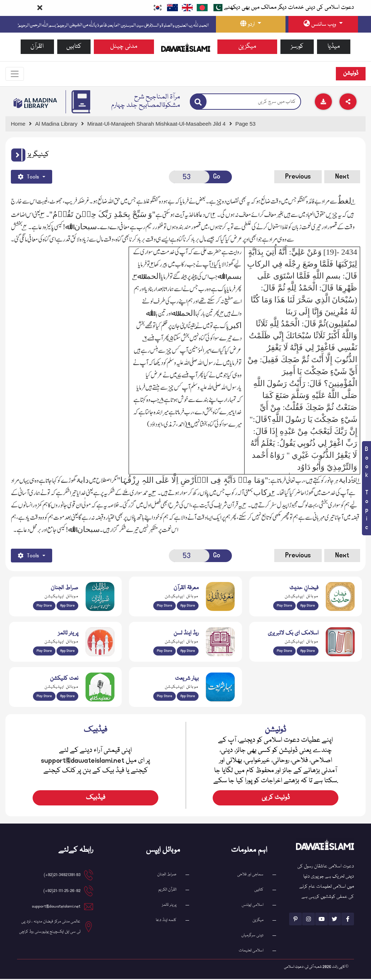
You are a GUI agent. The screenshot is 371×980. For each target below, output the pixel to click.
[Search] (198, 103)
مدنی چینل (124, 47)
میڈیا (334, 47)
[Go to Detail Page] (160, 125)
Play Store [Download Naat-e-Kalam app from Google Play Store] (44, 697)
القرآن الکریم (167, 891)
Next (342, 177)
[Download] (323, 103)
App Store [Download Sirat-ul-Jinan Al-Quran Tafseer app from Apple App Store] (67, 606)
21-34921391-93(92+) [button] (62, 876)
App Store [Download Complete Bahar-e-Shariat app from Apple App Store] (188, 697)
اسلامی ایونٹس (253, 906)
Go (217, 177)
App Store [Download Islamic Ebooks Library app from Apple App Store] (308, 652)
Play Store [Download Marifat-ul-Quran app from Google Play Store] (164, 606)
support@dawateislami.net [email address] (56, 907)
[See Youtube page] (322, 920)
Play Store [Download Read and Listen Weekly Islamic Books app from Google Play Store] (164, 652)
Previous (298, 177)
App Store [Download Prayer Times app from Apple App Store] (67, 652)
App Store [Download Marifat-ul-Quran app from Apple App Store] (188, 606)
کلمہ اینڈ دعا (166, 921)
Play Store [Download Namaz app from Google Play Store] (44, 652)
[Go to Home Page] (186, 47)
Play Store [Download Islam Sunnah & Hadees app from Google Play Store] (284, 606)
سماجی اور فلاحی (250, 876)
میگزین (247, 47)
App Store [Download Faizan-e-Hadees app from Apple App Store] (308, 606)
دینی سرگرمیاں (252, 936)
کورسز (297, 47)
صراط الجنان (167, 876)
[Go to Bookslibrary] (36, 104)
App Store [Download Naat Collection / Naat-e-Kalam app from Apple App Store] (67, 697)
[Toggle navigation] (16, 74)
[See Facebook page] (348, 920)
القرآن (37, 47)
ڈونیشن (351, 74)
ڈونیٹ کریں (276, 799)
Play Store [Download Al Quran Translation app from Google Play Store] (44, 606)
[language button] (251, 24)
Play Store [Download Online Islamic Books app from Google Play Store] (284, 652)
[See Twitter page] (335, 920)
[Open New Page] (189, 178)
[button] (18, 156)
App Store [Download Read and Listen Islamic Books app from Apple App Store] (188, 652)
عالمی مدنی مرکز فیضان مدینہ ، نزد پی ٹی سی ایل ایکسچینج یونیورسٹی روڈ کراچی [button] (50, 928)
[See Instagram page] (309, 920)
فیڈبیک (96, 799)
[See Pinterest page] (295, 920)
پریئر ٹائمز (169, 906)
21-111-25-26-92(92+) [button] (62, 892)
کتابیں (74, 47)
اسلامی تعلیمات (251, 952)
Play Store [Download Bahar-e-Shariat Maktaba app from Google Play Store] (164, 697)
